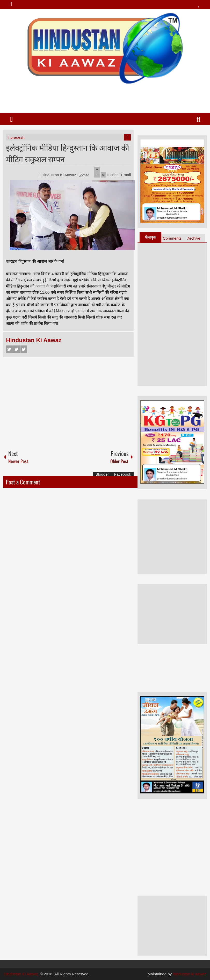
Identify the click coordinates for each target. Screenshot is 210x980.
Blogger (102, 474)
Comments (172, 238)
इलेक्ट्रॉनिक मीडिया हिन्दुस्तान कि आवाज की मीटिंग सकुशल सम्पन (68, 153)
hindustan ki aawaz (190, 974)
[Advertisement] (105, 97)
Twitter (17, 349)
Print (112, 175)
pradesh (17, 137)
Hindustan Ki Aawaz (59, 175)
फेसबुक (151, 237)
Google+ (24, 349)
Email (125, 175)
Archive (194, 238)
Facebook (9, 349)
